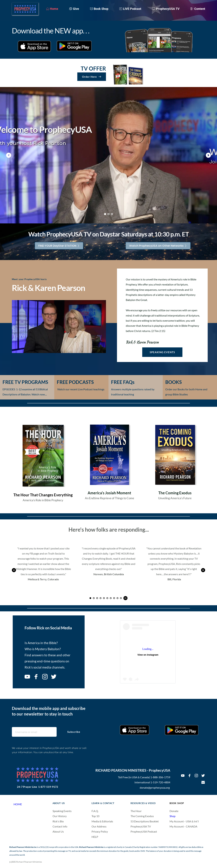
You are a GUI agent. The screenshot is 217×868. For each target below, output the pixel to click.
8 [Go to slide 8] (114, 598)
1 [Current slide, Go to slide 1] (105, 214)
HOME (18, 804)
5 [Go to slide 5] (104, 598)
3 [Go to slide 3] (112, 214)
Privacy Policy (100, 831)
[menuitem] (52, 9)
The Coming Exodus (142, 816)
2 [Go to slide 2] (108, 214)
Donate (174, 811)
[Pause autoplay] (125, 598)
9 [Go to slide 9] (117, 598)
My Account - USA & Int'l (184, 821)
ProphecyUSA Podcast (144, 831)
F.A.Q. (95, 811)
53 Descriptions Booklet (145, 821)
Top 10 (96, 816)
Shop (172, 816)
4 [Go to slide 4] (101, 598)
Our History (60, 816)
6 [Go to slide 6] (107, 598)
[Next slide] (208, 155)
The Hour (136, 811)
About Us (58, 831)
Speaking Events (62, 811)
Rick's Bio (58, 821)
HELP (95, 837)
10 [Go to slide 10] (121, 598)
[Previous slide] (9, 155)
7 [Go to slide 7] (111, 598)
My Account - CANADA (184, 826)
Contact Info (60, 826)
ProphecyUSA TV (141, 826)
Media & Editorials (102, 821)
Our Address (99, 826)
